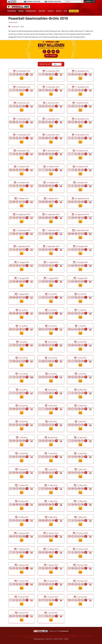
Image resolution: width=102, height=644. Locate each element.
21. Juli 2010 (51, 314)
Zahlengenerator (31, 11)
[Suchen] (74, 1)
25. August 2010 (22, 266)
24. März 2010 (80, 489)
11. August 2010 (51, 282)
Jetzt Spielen (74, 11)
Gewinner (51, 11)
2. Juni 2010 (22, 394)
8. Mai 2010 (51, 425)
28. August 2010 (80, 250)
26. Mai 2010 (80, 394)
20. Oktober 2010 (80, 170)
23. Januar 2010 (51, 585)
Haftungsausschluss (39, 639)
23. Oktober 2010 (51, 170)
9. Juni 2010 (51, 378)
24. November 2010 (51, 123)
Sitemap (66, 639)
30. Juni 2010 (51, 346)
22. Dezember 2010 (80, 75)
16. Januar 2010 (22, 601)
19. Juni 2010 (51, 362)
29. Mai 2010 (51, 394)
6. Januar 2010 (22, 617)
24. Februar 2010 (51, 537)
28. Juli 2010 (80, 298)
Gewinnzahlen (12, 11)
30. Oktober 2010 (80, 155)
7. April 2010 (51, 473)
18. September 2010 (80, 218)
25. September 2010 (22, 218)
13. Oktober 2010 (51, 186)
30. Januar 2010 (80, 569)
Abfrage (21, 11)
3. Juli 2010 (22, 346)
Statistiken (42, 11)
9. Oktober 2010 (80, 186)
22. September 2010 (51, 218)
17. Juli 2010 (80, 314)
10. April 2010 (22, 473)
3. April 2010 (80, 473)
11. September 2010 (51, 234)
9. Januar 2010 (80, 601)
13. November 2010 (51, 139)
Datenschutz (49, 639)
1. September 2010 (51, 250)
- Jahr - (55, 64)
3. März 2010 (80, 521)
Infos (65, 11)
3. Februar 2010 (51, 569)
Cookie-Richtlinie (58, 639)
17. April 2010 (51, 457)
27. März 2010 (51, 489)
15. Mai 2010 (80, 410)
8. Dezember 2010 (22, 107)
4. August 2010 (22, 298)
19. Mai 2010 (51, 410)
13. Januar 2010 (51, 601)
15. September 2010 (22, 234)
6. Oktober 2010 (22, 202)
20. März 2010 (22, 505)
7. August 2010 (80, 282)
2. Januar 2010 (51, 617)
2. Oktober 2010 (51, 202)
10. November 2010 (80, 139)
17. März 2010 (51, 505)
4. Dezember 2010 (51, 107)
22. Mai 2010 (22, 410)
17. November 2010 (22, 139)
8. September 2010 (80, 234)
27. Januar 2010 (22, 585)
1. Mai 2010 (22, 441)
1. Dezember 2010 (80, 107)
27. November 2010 (22, 123)
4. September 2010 (22, 250)
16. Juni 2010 (80, 362)
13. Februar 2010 (51, 553)
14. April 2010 (80, 457)
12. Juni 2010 (22, 378)
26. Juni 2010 (80, 346)
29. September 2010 (80, 202)
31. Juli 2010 (51, 298)
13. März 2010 (80, 505)
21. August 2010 (51, 266)
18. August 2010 (80, 266)
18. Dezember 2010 (22, 91)
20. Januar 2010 (80, 585)
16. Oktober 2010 (22, 186)
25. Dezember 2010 (51, 75)
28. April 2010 (51, 441)
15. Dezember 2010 (51, 91)
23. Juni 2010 (22, 362)
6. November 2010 (22, 155)
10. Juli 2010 (51, 330)
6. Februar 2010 (22, 569)
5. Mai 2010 (80, 425)
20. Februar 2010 (80, 537)
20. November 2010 (80, 123)
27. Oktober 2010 (22, 170)
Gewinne (59, 11)
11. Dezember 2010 (80, 91)
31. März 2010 (22, 489)
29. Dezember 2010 (22, 75)
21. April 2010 (22, 457)
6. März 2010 (51, 521)
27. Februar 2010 (22, 537)
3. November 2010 (51, 155)
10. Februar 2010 (80, 553)
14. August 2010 (22, 282)
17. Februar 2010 (22, 553)
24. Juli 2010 (22, 314)
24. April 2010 (80, 441)
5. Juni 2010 (80, 378)
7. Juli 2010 (80, 330)
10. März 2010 (22, 521)
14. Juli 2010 (22, 330)
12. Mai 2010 (22, 425)
